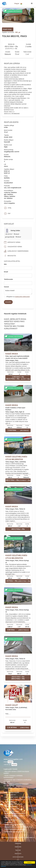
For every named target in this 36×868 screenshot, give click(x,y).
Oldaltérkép (18, 843)
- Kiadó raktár (8, 822)
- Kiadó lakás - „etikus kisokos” (14, 788)
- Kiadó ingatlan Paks (11, 806)
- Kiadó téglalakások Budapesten (15, 829)
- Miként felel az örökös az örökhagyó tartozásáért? (16, 785)
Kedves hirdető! (18, 292)
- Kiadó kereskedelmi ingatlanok (14, 813)
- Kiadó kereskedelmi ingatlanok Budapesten (14, 817)
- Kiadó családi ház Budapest (13, 799)
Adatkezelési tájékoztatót (22, 297)
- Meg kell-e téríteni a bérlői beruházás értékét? (16, 772)
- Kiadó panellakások (11, 820)
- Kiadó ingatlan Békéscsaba (13, 804)
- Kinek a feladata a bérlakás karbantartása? (13, 776)
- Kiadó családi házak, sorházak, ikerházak (18, 797)
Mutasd (16, 234)
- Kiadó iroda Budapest (11, 811)
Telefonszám (8, 279)
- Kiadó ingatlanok (10, 795)
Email (6, 272)
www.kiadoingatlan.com (13, 759)
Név (5, 264)
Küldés (8, 302)
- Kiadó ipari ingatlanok (11, 809)
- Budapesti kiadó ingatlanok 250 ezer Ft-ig (18, 827)
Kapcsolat (18, 850)
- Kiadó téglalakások (10, 802)
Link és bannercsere (18, 857)
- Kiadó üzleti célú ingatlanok (13, 832)
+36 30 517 (9, 234)
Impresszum (18, 854)
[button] (18, 4)
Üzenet (6, 287)
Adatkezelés (18, 847)
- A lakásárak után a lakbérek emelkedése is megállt (17, 781)
